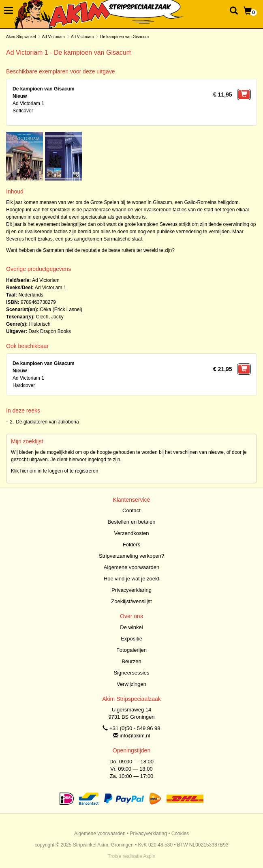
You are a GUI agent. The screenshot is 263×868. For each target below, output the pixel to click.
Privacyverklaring (131, 590)
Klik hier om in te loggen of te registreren (55, 471)
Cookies (180, 834)
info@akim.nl (135, 736)
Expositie (131, 639)
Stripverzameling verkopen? (131, 556)
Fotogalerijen (131, 650)
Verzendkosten (131, 533)
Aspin (149, 856)
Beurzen (131, 661)
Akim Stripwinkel (21, 37)
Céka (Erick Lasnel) (61, 309)
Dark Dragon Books (50, 331)
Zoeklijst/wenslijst (131, 601)
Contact (131, 510)
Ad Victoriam (53, 37)
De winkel (131, 627)
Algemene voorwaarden (131, 567)
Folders (131, 545)
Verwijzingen (131, 684)
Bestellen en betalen (132, 522)
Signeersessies (131, 673)
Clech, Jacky (50, 317)
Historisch (40, 324)
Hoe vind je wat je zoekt (131, 579)
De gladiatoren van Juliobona (47, 422)
